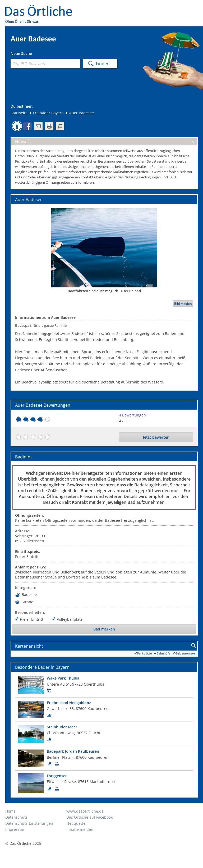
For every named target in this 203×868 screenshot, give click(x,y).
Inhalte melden (80, 829)
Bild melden (183, 304)
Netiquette (76, 823)
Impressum (15, 829)
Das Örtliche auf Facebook (89, 817)
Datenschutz (16, 817)
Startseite (19, 113)
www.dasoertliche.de (85, 811)
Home (10, 811)
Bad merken (104, 629)
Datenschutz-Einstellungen (29, 823)
